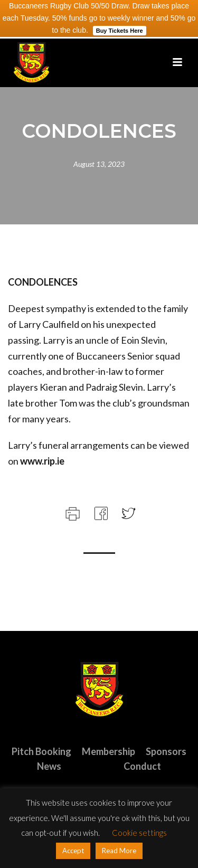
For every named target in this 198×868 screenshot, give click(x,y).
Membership (109, 751)
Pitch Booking (41, 751)
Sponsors (166, 751)
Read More (119, 851)
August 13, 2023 (99, 164)
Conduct (142, 766)
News (49, 766)
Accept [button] (73, 851)
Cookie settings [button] (139, 833)
